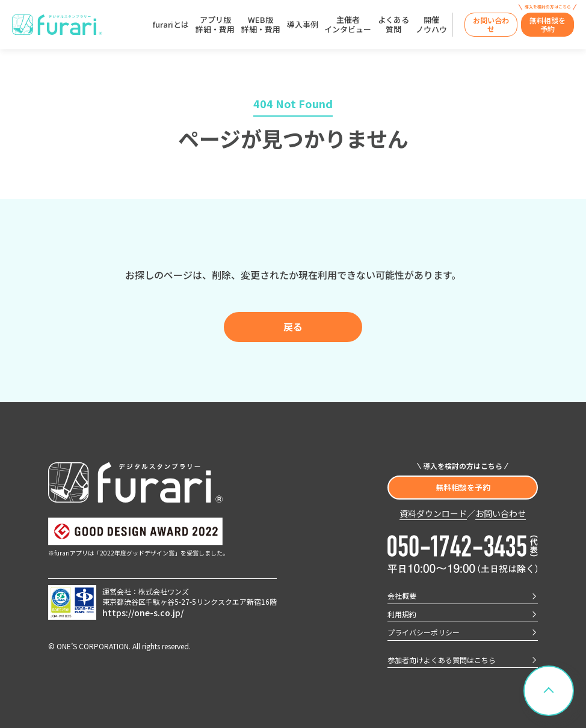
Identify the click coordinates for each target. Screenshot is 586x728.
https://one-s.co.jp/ (143, 613)
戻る (293, 326)
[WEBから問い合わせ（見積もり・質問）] (491, 25)
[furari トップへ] (57, 25)
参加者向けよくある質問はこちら (442, 660)
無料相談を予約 (463, 487)
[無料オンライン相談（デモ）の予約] (547, 25)
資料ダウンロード (433, 514)
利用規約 (402, 614)
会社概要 (402, 595)
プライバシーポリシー (424, 632)
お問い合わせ (501, 514)
